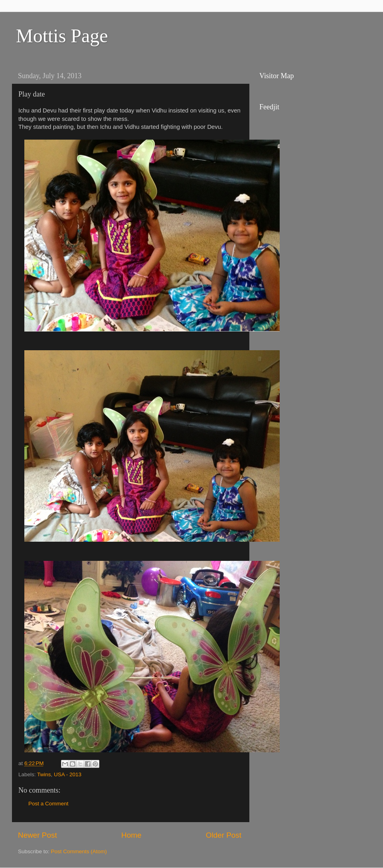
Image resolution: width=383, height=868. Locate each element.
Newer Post (38, 835)
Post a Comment (48, 804)
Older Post (224, 835)
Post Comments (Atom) (79, 851)
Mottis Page (62, 36)
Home (131, 835)
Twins (44, 774)
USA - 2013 (68, 774)
